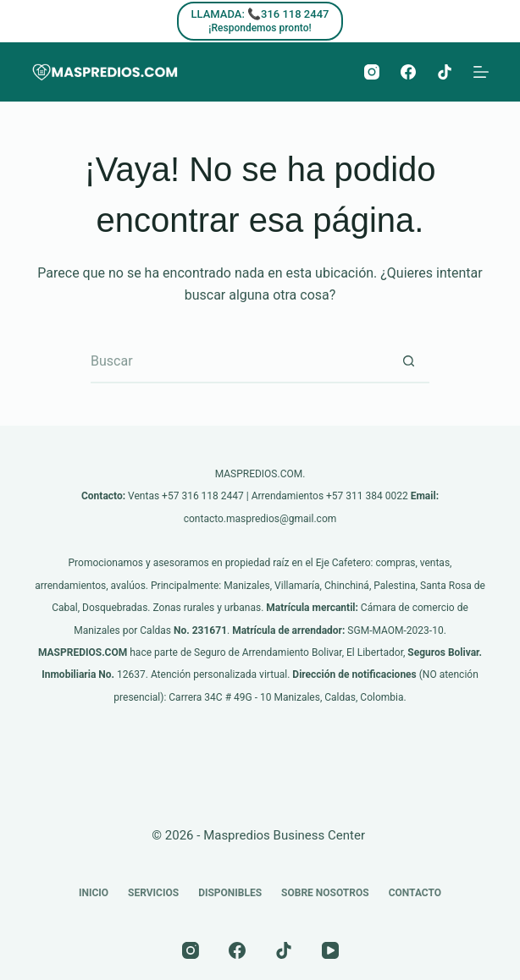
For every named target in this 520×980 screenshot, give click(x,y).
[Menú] (481, 72)
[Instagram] (372, 72)
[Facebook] (408, 72)
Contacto (415, 893)
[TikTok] (445, 72)
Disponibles (230, 893)
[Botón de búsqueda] (408, 362)
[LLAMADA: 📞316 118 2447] (260, 21)
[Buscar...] (239, 362)
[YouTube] (330, 950)
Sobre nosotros (325, 893)
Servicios (153, 893)
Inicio (94, 893)
